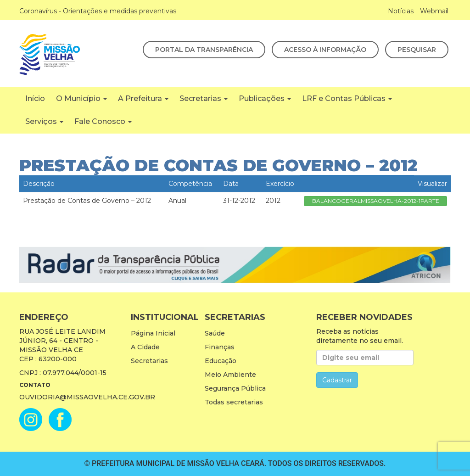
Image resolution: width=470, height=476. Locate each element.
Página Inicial (153, 333)
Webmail (434, 11)
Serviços (44, 121)
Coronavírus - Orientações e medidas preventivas (98, 11)
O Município (81, 98)
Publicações (265, 98)
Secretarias (204, 98)
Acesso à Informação (325, 50)
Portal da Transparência (204, 50)
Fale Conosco (103, 121)
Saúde (215, 333)
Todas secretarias (234, 402)
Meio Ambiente (230, 375)
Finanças (220, 347)
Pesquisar (417, 50)
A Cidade (145, 347)
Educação (221, 361)
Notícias (401, 11)
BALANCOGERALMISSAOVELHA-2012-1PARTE (376, 201)
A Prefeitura (143, 98)
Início (35, 98)
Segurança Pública (235, 388)
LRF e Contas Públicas (347, 98)
